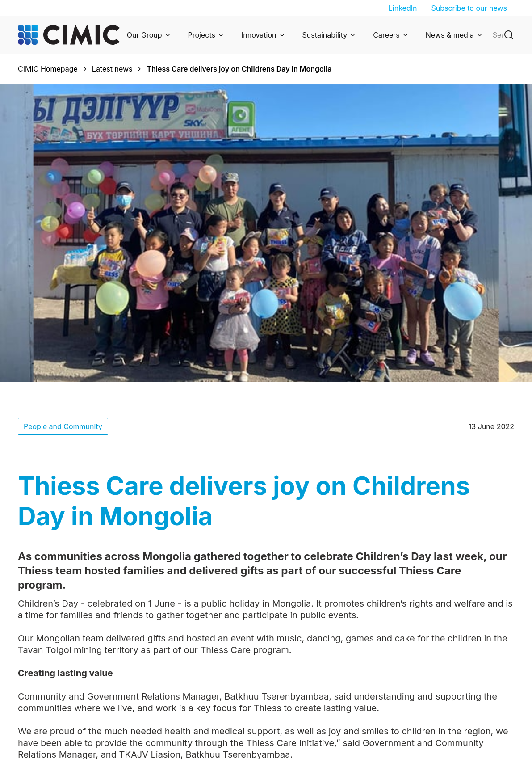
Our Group (145, 35)
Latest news (112, 69)
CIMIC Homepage (48, 69)
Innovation (259, 35)
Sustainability (325, 35)
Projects (202, 35)
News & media (450, 35)
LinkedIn (403, 8)
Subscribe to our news (469, 8)
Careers (386, 35)
